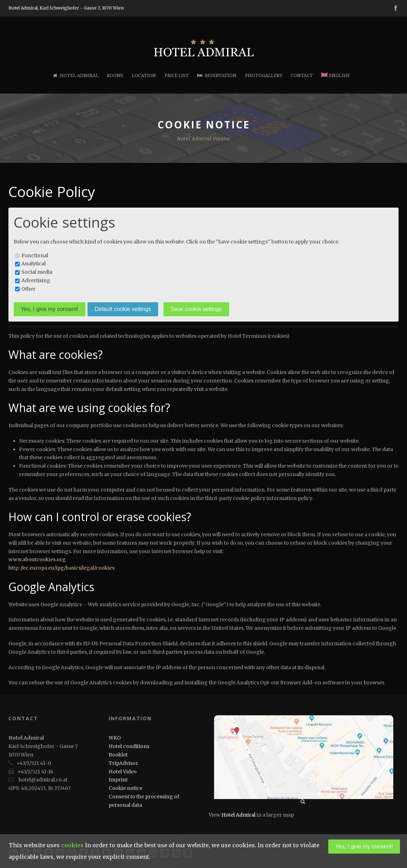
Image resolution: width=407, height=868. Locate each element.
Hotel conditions (129, 746)
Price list (177, 75)
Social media (37, 272)
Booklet (118, 755)
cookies (72, 845)
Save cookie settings (196, 309)
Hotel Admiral (76, 75)
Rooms (115, 75)
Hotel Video (123, 772)
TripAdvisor (123, 763)
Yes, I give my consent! (50, 309)
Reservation (217, 75)
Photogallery (264, 75)
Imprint (118, 780)
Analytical (34, 264)
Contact (302, 75)
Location (144, 75)
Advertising (36, 280)
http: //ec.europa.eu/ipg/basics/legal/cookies (62, 568)
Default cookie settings (123, 309)
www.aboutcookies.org (38, 559)
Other (28, 289)
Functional (35, 255)
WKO (115, 738)
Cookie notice (125, 788)
